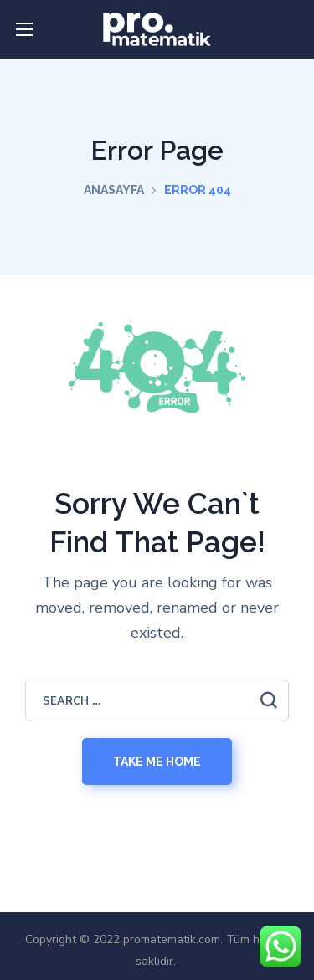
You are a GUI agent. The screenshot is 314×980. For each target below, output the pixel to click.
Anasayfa (114, 190)
